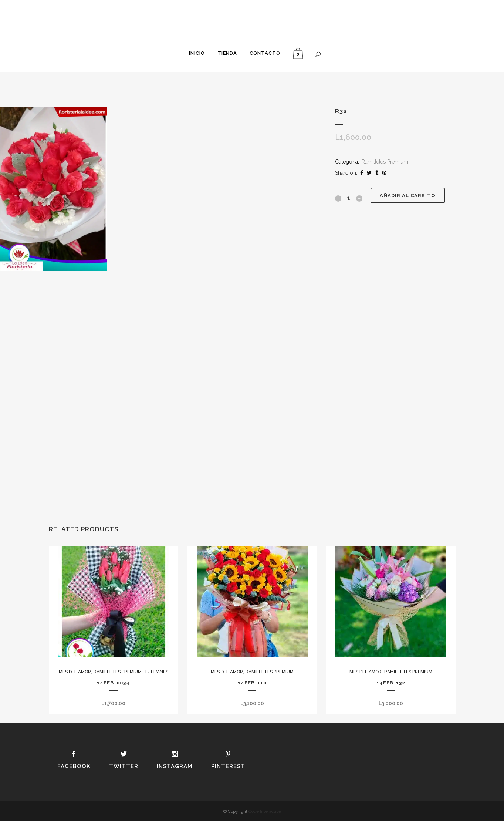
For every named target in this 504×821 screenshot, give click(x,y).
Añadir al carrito (408, 196)
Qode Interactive (265, 811)
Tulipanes (156, 672)
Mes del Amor (75, 672)
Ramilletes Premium (385, 162)
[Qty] (349, 198)
